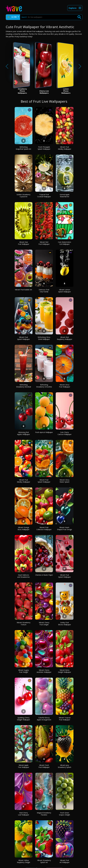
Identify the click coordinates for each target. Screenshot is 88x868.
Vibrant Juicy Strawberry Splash (65, 766)
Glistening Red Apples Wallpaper (24, 433)
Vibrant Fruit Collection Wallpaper (44, 528)
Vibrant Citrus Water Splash (65, 481)
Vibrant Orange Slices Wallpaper (23, 528)
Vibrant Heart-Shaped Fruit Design (65, 528)
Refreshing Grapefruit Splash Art (23, 148)
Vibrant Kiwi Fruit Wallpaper (24, 243)
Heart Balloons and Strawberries (24, 576)
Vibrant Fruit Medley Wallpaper (65, 148)
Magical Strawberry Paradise (44, 814)
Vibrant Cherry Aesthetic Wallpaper (44, 671)
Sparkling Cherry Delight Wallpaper (23, 719)
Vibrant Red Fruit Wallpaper (44, 243)
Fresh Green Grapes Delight (65, 814)
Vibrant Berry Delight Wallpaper (65, 671)
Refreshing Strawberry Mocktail (24, 386)
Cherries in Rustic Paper (44, 575)
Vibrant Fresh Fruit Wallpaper (44, 766)
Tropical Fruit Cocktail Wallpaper (44, 196)
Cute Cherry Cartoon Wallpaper (65, 433)
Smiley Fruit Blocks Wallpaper (65, 624)
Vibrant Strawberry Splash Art (44, 861)
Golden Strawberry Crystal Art (23, 196)
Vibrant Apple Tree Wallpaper (23, 766)
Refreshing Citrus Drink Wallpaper (44, 338)
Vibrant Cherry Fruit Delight (44, 624)
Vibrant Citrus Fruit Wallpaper (65, 386)
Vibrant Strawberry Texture (24, 624)
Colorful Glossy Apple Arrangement (44, 719)
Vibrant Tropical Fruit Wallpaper (65, 719)
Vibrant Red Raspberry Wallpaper (65, 338)
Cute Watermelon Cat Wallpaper (65, 243)
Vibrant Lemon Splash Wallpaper (65, 291)
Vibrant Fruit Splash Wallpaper (23, 338)
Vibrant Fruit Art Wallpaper (65, 861)
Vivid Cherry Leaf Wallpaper (24, 814)
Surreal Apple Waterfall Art (65, 196)
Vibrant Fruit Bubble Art (23, 290)
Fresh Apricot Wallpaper (44, 432)
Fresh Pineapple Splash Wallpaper (44, 148)
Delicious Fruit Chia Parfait (44, 291)
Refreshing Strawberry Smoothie (44, 386)
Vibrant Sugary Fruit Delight (24, 671)
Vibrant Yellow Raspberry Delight (24, 861)
